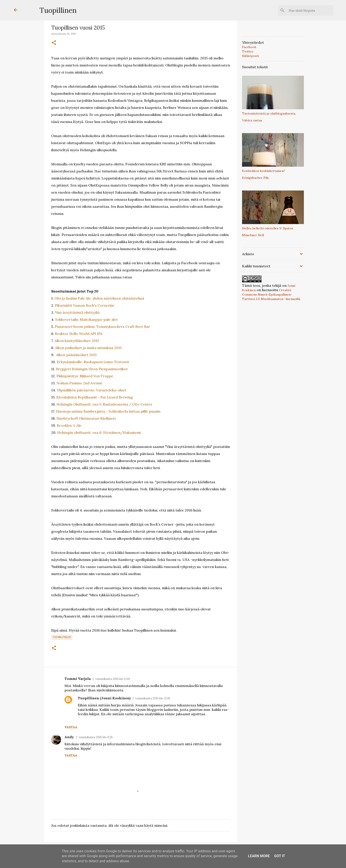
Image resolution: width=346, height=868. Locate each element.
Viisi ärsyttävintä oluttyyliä (77, 312)
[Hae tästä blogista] (310, 10)
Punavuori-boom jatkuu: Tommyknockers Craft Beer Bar (102, 326)
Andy (69, 737)
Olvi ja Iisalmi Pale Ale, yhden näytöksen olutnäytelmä (99, 298)
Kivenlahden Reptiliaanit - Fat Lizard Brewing (95, 397)
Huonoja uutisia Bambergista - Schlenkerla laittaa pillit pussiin (108, 411)
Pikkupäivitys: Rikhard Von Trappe (85, 376)
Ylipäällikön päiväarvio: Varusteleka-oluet (91, 390)
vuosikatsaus (62, 637)
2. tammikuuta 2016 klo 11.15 (94, 737)
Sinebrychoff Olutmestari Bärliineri (86, 418)
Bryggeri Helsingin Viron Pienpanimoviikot (92, 369)
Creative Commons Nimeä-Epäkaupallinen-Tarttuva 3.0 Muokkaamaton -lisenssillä (271, 294)
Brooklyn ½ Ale (69, 425)
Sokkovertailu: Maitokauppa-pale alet (86, 319)
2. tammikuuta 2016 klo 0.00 (111, 679)
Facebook (249, 47)
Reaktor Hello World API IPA (79, 334)
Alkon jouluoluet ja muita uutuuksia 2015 (88, 348)
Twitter (248, 51)
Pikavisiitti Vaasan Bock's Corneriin (84, 305)
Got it (279, 856)
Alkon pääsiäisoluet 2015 (76, 355)
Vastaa (71, 727)
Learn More (259, 856)
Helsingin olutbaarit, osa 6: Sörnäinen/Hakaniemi (99, 432)
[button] (54, 43)
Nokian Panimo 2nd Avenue (79, 383)
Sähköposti (250, 56)
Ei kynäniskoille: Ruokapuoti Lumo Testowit (93, 362)
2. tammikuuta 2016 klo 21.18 (151, 698)
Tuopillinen (58, 10)
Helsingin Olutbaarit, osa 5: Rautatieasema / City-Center (104, 404)
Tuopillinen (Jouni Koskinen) (104, 698)
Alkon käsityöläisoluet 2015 (77, 341)
